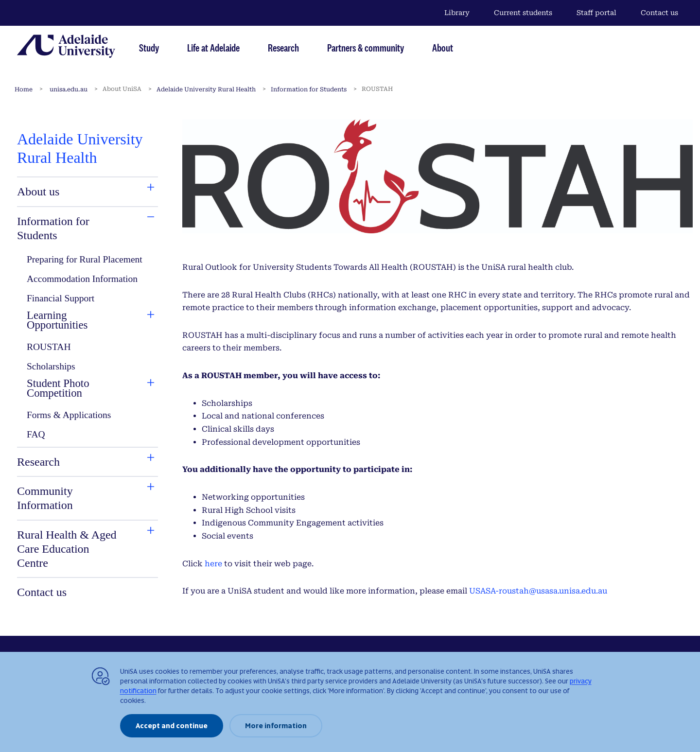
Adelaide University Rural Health (206, 89)
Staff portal (596, 13)
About (443, 48)
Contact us (659, 13)
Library (457, 13)
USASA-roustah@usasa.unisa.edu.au (538, 591)
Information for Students (309, 89)
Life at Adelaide (213, 48)
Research (283, 48)
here (213, 564)
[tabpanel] (87, 366)
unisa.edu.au (69, 89)
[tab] (68, 192)
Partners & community (366, 48)
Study (149, 48)
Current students (523, 13)
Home (24, 89)
